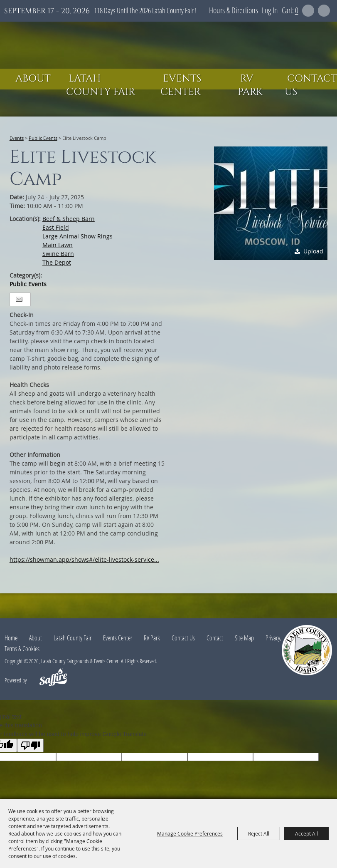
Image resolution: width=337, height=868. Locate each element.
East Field (56, 227)
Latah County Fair (101, 85)
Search (308, 11)
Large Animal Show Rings (77, 236)
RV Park (250, 85)
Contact (215, 638)
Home (11, 638)
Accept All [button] (306, 833)
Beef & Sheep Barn (69, 219)
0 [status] (297, 10)
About (33, 79)
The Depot (57, 262)
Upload (313, 251)
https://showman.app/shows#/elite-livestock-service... (84, 559)
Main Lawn (58, 245)
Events (17, 138)
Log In (270, 10)
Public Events (43, 138)
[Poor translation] (30, 745)
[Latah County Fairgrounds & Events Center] (169, 45)
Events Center (181, 85)
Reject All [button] (259, 833)
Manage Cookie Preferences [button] (190, 833)
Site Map (244, 638)
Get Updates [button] (324, 11)
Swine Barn (58, 254)
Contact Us (311, 85)
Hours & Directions (234, 10)
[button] (271, 203)
